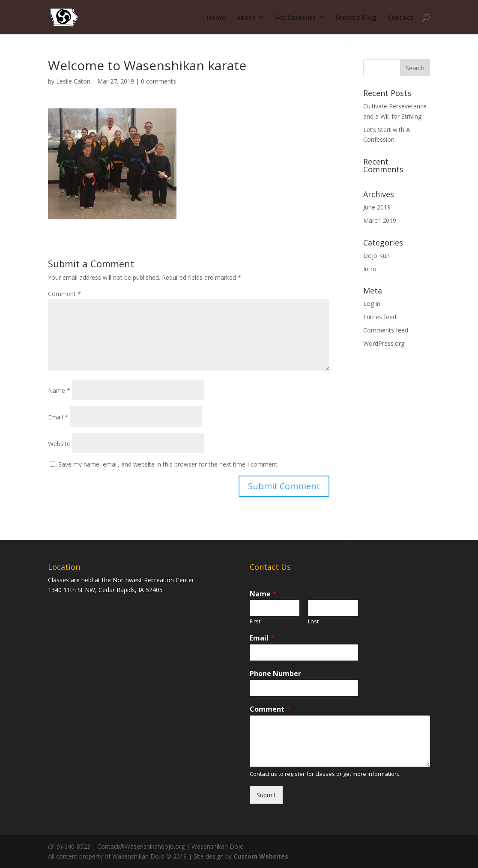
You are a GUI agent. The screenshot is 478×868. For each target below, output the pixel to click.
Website (59, 444)
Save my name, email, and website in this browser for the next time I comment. (169, 464)
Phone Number (275, 674)
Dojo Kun (376, 256)
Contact (400, 18)
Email (58, 417)
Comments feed (386, 330)
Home (216, 18)
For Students (296, 18)
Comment (64, 294)
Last (313, 621)
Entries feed (380, 317)
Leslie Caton (73, 81)
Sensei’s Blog (356, 18)
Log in (372, 304)
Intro (370, 269)
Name (59, 391)
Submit (266, 795)
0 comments (158, 81)
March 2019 (380, 220)
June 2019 (377, 207)
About (246, 18)
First (255, 621)
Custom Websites (261, 856)
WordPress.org (384, 343)
